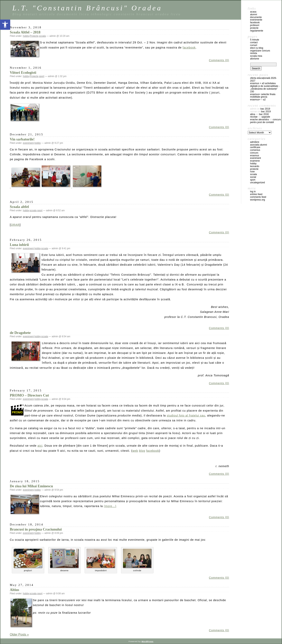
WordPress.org (258, 200)
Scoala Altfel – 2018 (25, 32)
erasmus (255, 156)
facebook (189, 48)
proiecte (254, 28)
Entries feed (256, 194)
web (135, 451)
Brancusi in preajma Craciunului (36, 529)
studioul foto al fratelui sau (186, 416)
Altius (14, 590)
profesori (255, 25)
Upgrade (266, 117)
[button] (5, 25)
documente (256, 17)
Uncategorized (257, 183)
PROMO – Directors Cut (29, 395)
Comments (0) (219, 60)
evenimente (256, 20)
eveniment (28, 143)
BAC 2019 (265, 109)
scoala (42, 36)
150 (252, 92)
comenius (255, 150)
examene (255, 161)
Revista (254, 53)
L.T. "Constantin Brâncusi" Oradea (87, 8)
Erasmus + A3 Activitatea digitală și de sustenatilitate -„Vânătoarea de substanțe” (265, 86)
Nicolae (254, 117)
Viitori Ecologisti (23, 72)
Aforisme (255, 59)
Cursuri (254, 45)
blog (142, 451)
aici (40, 446)
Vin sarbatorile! (22, 139)
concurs (254, 153)
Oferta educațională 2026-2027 (263, 79)
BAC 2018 (264, 114)
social (253, 177)
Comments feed (258, 197)
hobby (26, 36)
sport (42, 76)
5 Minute (255, 40)
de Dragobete (20, 333)
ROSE (252, 172)
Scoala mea (256, 56)
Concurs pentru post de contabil (265, 121)
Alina (253, 114)
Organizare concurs (260, 51)
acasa (253, 12)
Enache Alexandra (259, 120)
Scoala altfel (19, 207)
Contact (254, 42)
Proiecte (34, 36)
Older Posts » (19, 635)
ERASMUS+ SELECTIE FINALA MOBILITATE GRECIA (263, 96)
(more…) (110, 506)
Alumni (254, 14)
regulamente (257, 31)
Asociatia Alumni (258, 145)
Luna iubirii (19, 245)
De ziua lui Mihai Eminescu (31, 486)
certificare (255, 147)
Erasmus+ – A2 (258, 100)
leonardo (255, 166)
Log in (253, 192)
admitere (255, 142)
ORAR (15, 225)
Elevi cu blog (257, 48)
